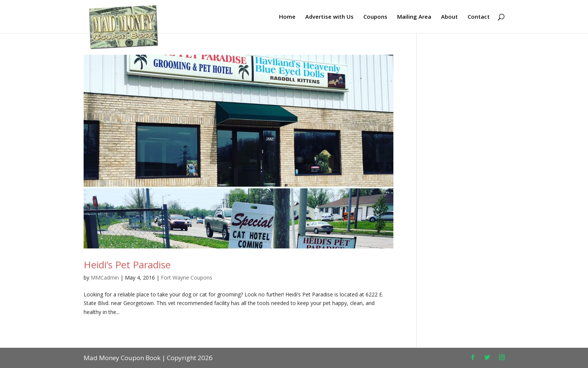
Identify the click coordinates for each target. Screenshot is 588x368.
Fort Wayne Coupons (187, 277)
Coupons (375, 17)
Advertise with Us (329, 17)
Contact (479, 17)
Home (287, 17)
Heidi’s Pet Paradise (127, 265)
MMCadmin (105, 277)
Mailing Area (414, 17)
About (449, 17)
